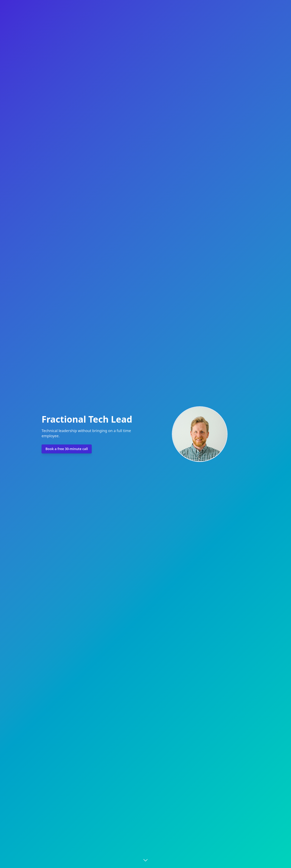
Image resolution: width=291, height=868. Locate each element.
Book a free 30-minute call (67, 449)
